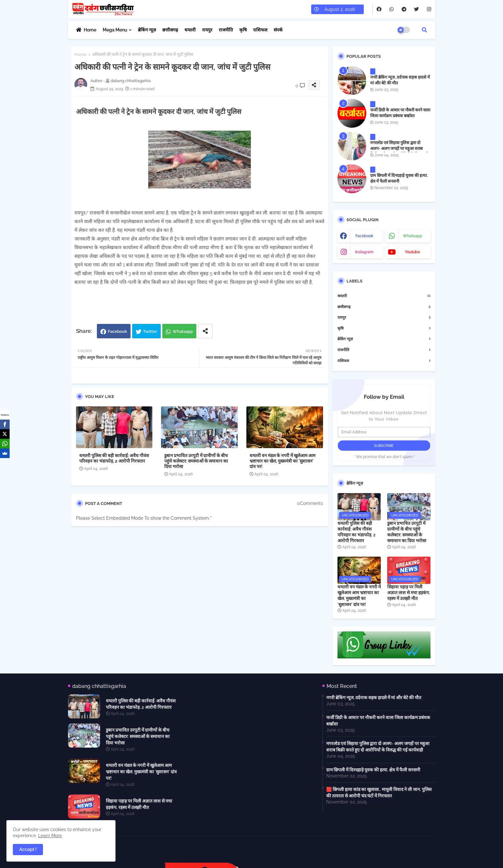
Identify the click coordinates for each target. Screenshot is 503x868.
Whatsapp (183, 331)
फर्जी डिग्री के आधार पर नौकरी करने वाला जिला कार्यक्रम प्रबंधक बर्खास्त (400, 113)
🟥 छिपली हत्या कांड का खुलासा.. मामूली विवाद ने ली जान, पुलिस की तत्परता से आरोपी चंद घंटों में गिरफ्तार (379, 793)
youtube (412, 252)
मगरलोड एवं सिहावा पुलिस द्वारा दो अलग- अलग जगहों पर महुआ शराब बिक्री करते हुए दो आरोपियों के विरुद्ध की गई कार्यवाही (400, 152)
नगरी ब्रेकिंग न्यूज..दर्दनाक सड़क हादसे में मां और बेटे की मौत (400, 80)
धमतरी (190, 30)
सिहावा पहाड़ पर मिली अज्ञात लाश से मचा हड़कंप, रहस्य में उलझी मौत (409, 593)
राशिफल (260, 30)
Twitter (150, 331)
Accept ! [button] (28, 849)
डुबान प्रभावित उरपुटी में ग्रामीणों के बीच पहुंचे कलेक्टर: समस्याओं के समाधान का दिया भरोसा (196, 461)
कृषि (243, 30)
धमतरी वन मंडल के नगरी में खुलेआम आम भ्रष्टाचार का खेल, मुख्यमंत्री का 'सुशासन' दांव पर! (282, 461)
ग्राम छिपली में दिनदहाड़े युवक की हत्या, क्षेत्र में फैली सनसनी (399, 178)
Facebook (117, 331)
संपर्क (278, 30)
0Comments (310, 503)
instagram (364, 252)
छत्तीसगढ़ (170, 30)
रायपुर (207, 30)
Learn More (50, 836)
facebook (364, 236)
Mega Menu (115, 30)
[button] (424, 30)
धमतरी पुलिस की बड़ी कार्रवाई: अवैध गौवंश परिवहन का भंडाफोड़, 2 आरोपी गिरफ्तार (114, 458)
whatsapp (413, 236)
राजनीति (226, 30)
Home (90, 30)
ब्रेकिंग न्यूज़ (147, 30)
